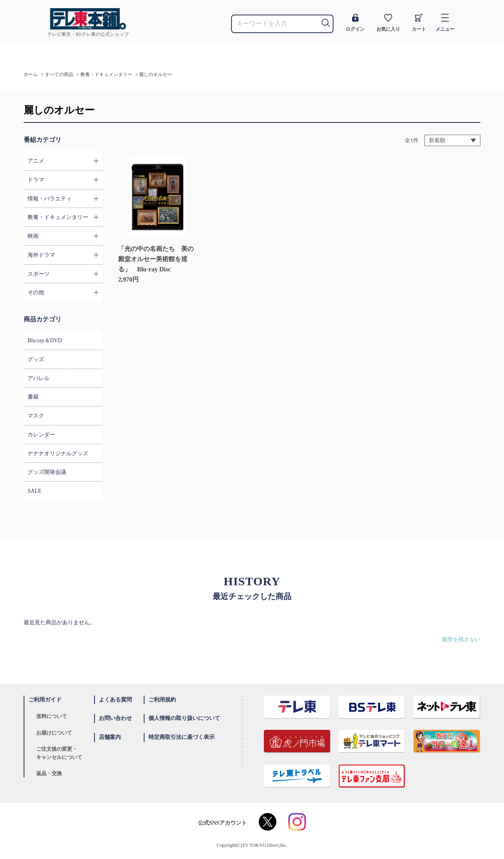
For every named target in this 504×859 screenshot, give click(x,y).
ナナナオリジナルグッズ (58, 454)
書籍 (33, 397)
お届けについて (54, 733)
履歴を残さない (461, 639)
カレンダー (41, 435)
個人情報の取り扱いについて (184, 718)
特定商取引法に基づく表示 (182, 737)
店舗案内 (110, 737)
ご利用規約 (162, 700)
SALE (34, 491)
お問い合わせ (115, 718)
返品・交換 (49, 773)
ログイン (355, 23)
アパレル (39, 378)
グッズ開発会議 (47, 472)
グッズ (36, 359)
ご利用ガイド (45, 700)
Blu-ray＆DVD (45, 340)
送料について (52, 716)
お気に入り (388, 23)
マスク (36, 416)
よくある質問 (115, 700)
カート (419, 23)
